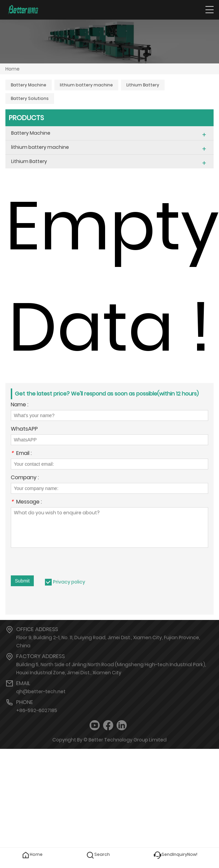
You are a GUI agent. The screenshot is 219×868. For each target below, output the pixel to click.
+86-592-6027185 (37, 710)
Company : (25, 478)
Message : (26, 502)
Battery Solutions (30, 98)
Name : (20, 405)
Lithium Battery (143, 85)
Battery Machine (29, 85)
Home (13, 69)
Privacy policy (69, 582)
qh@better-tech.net (41, 691)
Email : (21, 454)
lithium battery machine (86, 85)
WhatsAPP (24, 429)
